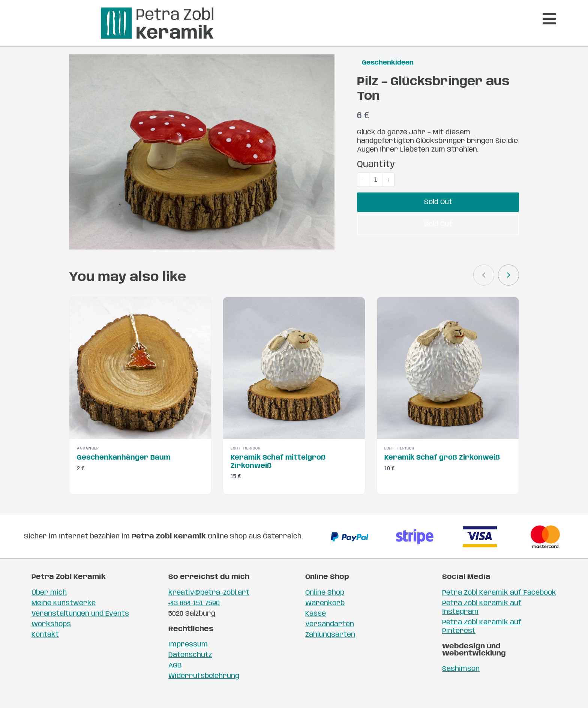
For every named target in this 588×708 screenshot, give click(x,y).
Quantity (376, 177)
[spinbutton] (376, 192)
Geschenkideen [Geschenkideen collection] (388, 75)
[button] (363, 192)
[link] (508, 287)
